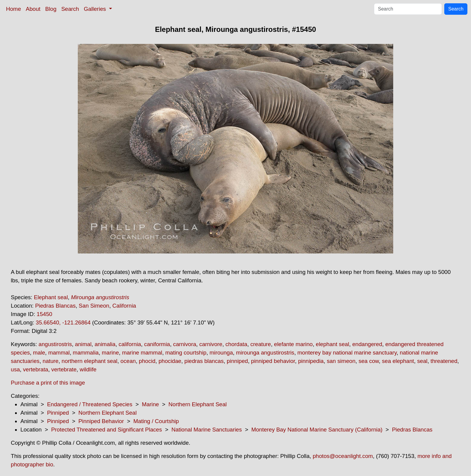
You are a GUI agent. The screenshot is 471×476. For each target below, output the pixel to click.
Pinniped (58, 413)
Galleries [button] (96, 9)
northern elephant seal (90, 361)
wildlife (88, 369)
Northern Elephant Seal (198, 404)
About (33, 9)
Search (70, 9)
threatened (444, 361)
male (39, 353)
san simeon (341, 361)
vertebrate (64, 369)
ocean (128, 361)
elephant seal (332, 344)
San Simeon (94, 306)
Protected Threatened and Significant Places (106, 430)
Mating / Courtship (156, 421)
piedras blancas (204, 361)
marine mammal (142, 353)
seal (422, 361)
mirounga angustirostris (265, 353)
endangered (367, 344)
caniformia (157, 344)
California (124, 306)
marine (110, 353)
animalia (105, 344)
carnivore (211, 344)
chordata (237, 344)
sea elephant (398, 361)
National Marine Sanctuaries (207, 430)
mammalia (86, 353)
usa (15, 369)
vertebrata (35, 369)
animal (83, 344)
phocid (147, 361)
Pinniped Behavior (101, 421)
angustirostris (55, 344)
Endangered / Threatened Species (90, 404)
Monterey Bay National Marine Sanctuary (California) (317, 430)
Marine (150, 404)
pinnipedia (311, 361)
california (130, 344)
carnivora (185, 344)
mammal (59, 353)
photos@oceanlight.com (343, 456)
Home (14, 9)
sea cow (369, 361)
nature (51, 361)
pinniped (237, 361)
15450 (44, 314)
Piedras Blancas (55, 306)
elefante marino (293, 344)
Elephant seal (51, 297)
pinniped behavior (273, 361)
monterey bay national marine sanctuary (347, 353)
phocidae (170, 361)
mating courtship (186, 353)
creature (261, 344)
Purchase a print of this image (48, 383)
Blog (51, 9)
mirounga (221, 353)
